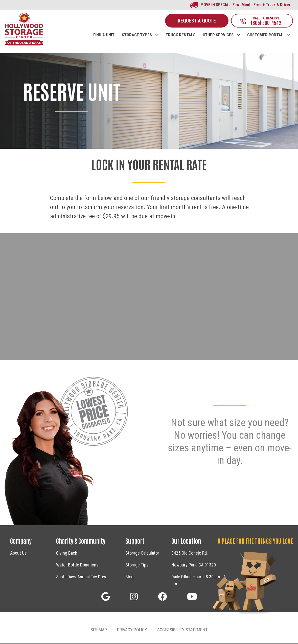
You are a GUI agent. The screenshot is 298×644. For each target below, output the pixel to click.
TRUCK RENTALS (180, 36)
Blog (129, 577)
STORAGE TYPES (137, 36)
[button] (157, 30)
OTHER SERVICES (218, 36)
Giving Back (67, 554)
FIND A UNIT (104, 36)
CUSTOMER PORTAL (265, 36)
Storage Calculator (142, 554)
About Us (18, 554)
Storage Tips (137, 566)
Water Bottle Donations (77, 566)
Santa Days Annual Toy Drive (82, 577)
